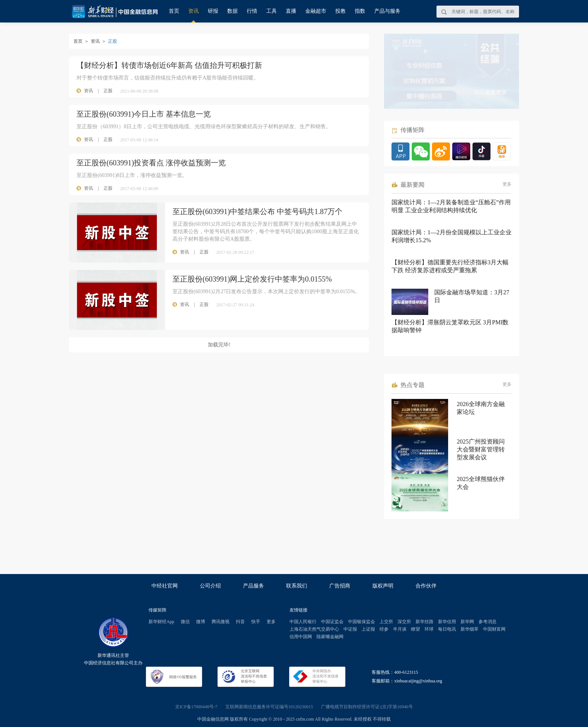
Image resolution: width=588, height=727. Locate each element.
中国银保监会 (361, 622)
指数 (360, 11)
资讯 (193, 11)
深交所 (404, 622)
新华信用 (447, 622)
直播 (291, 11)
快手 (256, 622)
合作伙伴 (426, 586)
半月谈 (400, 629)
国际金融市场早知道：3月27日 (472, 296)
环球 (429, 629)
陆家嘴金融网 (330, 637)
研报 (213, 11)
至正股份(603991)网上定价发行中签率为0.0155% (252, 279)
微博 (201, 622)
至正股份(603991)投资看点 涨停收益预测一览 (151, 163)
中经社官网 (165, 586)
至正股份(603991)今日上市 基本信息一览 (144, 114)
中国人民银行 (303, 622)
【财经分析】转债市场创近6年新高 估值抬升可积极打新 (169, 65)
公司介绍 (210, 586)
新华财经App (161, 622)
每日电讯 (447, 629)
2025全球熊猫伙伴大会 (481, 483)
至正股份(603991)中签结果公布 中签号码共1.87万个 (257, 211)
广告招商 (340, 586)
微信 (185, 622)
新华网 (467, 622)
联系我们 (297, 586)
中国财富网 (494, 629)
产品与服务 (387, 11)
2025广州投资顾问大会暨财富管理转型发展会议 (481, 449)
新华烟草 (469, 629)
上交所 (386, 622)
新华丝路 (424, 622)
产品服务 (253, 586)
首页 (174, 11)
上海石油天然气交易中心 (314, 629)
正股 (108, 91)
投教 (340, 11)
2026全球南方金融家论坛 (481, 408)
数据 (232, 11)
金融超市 (316, 11)
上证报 (368, 629)
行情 (252, 11)
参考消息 (487, 622)
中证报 (350, 629)
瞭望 (415, 629)
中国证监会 (332, 622)
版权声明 (383, 586)
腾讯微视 (220, 622)
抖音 (240, 622)
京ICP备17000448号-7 (196, 707)
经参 (384, 629)
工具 (271, 11)
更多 (507, 184)
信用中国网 (301, 637)
